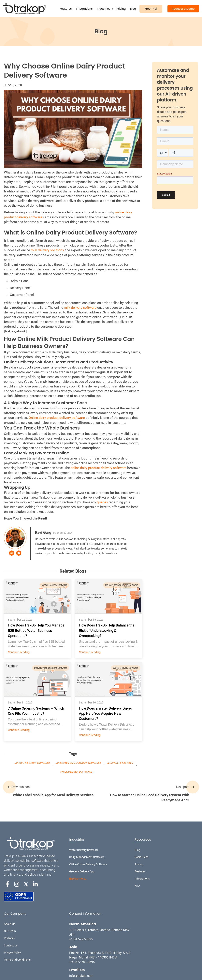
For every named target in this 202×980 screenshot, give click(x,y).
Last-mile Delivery (121, 763)
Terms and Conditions (17, 960)
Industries (104, 9)
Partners (9, 938)
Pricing (121, 9)
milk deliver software (77, 772)
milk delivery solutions (47, 250)
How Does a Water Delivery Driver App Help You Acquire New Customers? (105, 713)
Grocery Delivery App (82, 871)
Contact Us (11, 945)
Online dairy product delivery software (57, 418)
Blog (133, 9)
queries (102, 502)
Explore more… (78, 879)
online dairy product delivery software (99, 468)
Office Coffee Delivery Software (88, 864)
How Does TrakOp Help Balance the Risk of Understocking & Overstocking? (107, 630)
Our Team (10, 931)
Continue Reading (19, 652)
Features (66, 9)
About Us (10, 924)
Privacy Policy (12, 953)
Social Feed (142, 857)
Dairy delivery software (33, 763)
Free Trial (151, 9)
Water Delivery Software (54, 585)
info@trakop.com (81, 976)
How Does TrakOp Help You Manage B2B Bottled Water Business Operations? (36, 630)
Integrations (84, 9)
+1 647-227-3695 (81, 939)
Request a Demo (183, 9)
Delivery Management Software (122, 585)
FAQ (137, 886)
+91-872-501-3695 (82, 962)
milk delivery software (80, 308)
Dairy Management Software (87, 857)
